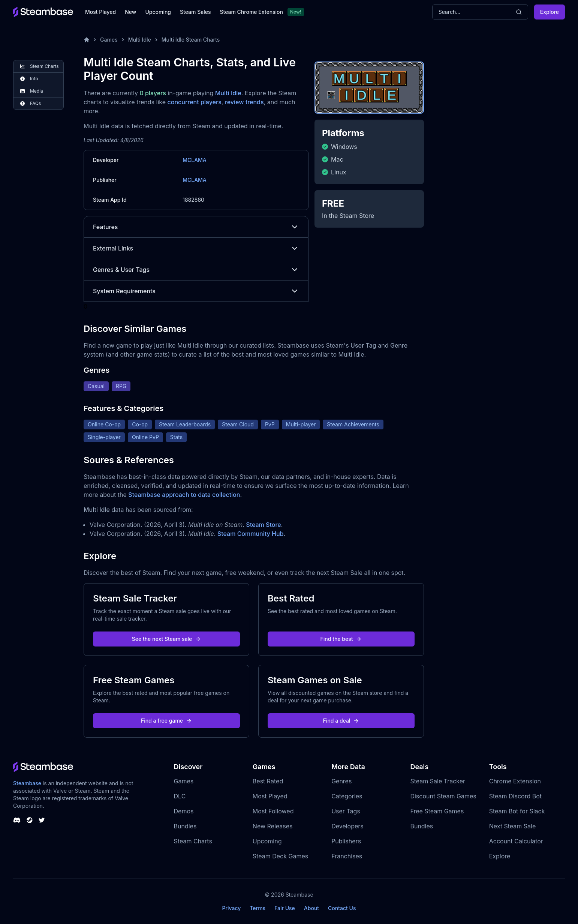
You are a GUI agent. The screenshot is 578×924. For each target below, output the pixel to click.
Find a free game (166, 721)
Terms (258, 908)
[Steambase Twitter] (42, 820)
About (311, 908)
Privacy (231, 908)
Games (109, 40)
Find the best (341, 639)
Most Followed (273, 811)
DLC (180, 796)
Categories (347, 796)
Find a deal (341, 721)
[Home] (87, 40)
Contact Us (342, 908)
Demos (184, 811)
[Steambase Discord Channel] (17, 820)
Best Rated (268, 781)
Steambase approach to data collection (184, 495)
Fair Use (285, 908)
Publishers (346, 841)
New (130, 12)
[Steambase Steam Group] (30, 820)
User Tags (346, 811)
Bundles (185, 826)
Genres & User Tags (196, 270)
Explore (550, 12)
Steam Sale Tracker (438, 781)
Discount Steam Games (443, 796)
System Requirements (196, 291)
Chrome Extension (515, 781)
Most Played (100, 12)
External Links (196, 248)
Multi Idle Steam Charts (191, 40)
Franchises (347, 856)
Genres (341, 781)
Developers (347, 826)
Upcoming (158, 12)
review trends (244, 102)
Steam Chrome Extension (251, 12)
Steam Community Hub (251, 534)
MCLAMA (195, 160)
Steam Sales (195, 12)
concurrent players (195, 102)
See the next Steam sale (167, 639)
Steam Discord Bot (515, 796)
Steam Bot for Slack (517, 811)
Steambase (27, 783)
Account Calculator (516, 841)
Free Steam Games (437, 811)
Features (196, 227)
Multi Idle (140, 40)
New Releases (273, 826)
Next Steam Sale (513, 826)
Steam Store (263, 525)
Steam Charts (193, 841)
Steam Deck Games (280, 856)
